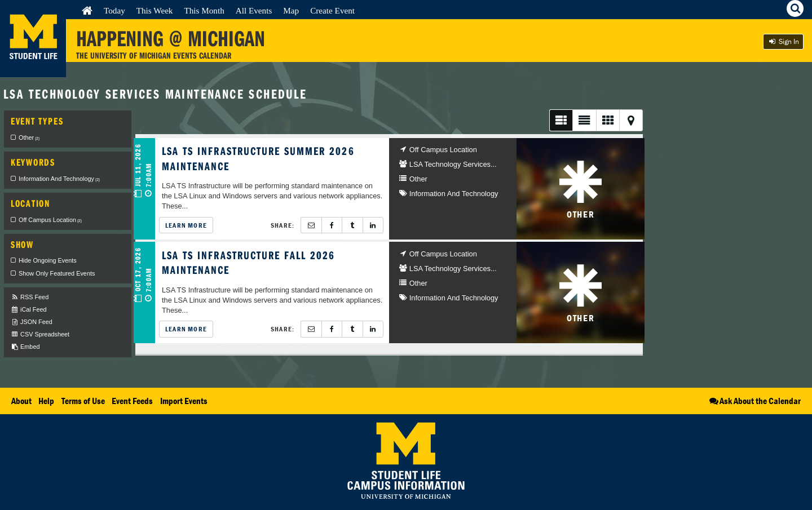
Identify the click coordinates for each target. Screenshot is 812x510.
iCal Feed (29, 310)
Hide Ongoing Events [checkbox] (48, 260)
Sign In (783, 41)
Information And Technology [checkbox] (59, 179)
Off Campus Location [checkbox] (50, 220)
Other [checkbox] (29, 138)
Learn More (186, 225)
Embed (25, 347)
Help (46, 401)
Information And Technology (454, 194)
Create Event (332, 10)
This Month (204, 10)
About (21, 401)
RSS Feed (30, 297)
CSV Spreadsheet (40, 334)
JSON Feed (32, 322)
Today (114, 10)
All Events (254, 10)
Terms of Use (83, 401)
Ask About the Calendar (754, 401)
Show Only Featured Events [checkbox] (57, 273)
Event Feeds (132, 401)
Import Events (184, 401)
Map (291, 10)
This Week (155, 10)
